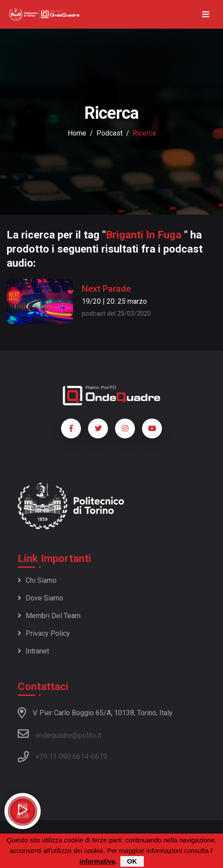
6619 (99, 757)
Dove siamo (40, 598)
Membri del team (49, 616)
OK (132, 862)
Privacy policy (44, 633)
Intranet (33, 651)
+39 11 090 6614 (62, 757)
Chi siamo (37, 580)
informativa (97, 862)
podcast (110, 133)
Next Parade (106, 289)
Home (77, 133)
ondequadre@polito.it (60, 734)
